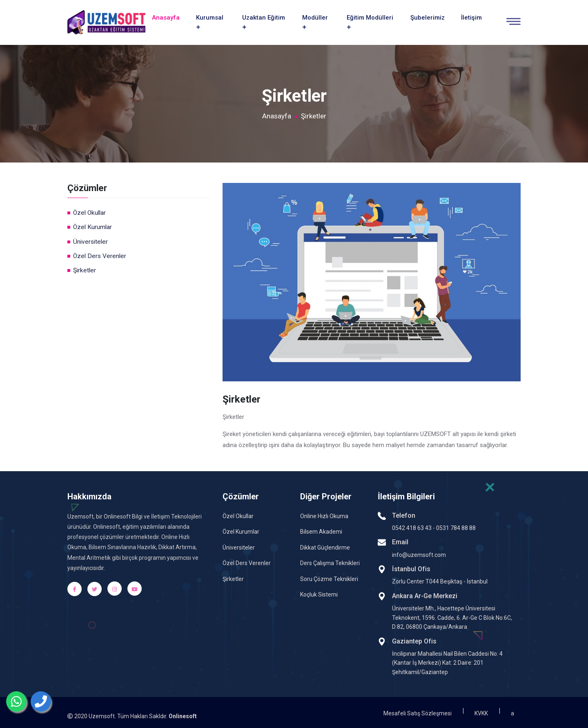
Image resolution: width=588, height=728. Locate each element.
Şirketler (85, 268)
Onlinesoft (183, 715)
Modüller (315, 21)
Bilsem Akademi (321, 530)
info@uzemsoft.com (419, 553)
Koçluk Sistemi (319, 593)
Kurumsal (210, 21)
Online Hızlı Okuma (324, 514)
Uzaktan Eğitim (264, 21)
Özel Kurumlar (92, 225)
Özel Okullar (89, 211)
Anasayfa (166, 17)
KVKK (481, 711)
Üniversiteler (90, 240)
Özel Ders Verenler (100, 254)
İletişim (471, 17)
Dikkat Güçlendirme (325, 545)
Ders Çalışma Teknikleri (330, 561)
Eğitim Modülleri (370, 21)
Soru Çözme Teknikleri (329, 577)
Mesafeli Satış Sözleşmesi (418, 711)
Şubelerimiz (428, 17)
